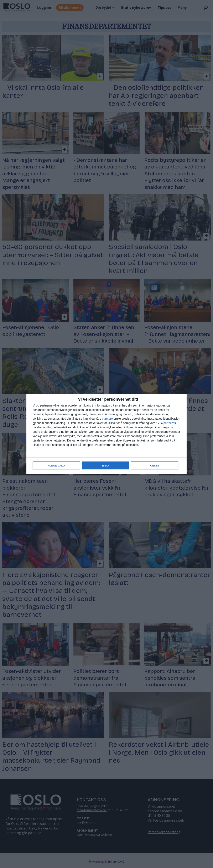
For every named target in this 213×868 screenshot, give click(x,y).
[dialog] (106, 434)
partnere (107, 419)
